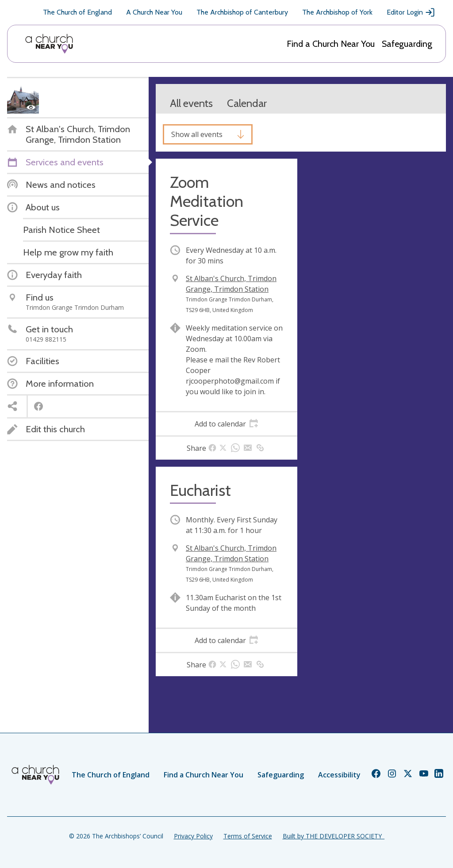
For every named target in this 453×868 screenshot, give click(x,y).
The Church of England (77, 12)
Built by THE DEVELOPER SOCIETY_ (334, 836)
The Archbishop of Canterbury (242, 12)
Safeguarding (407, 44)
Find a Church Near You (331, 44)
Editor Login (411, 12)
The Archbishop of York (337, 12)
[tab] (226, 424)
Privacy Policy (193, 836)
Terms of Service (248, 836)
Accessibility (339, 775)
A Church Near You (154, 12)
